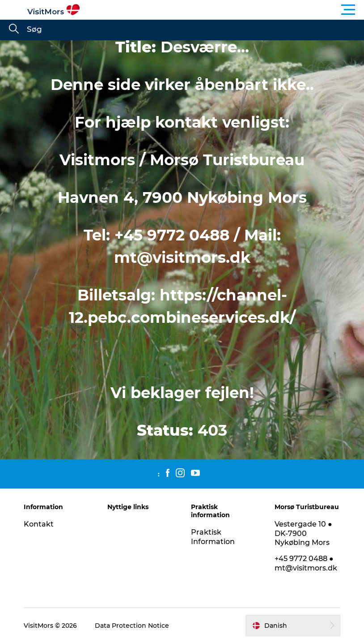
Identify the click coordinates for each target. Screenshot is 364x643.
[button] (222, 10)
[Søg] (14, 30)
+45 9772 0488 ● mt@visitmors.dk (306, 563)
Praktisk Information (213, 537)
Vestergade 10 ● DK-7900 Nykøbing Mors (303, 534)
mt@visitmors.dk (182, 257)
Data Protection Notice (132, 626)
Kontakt (39, 524)
